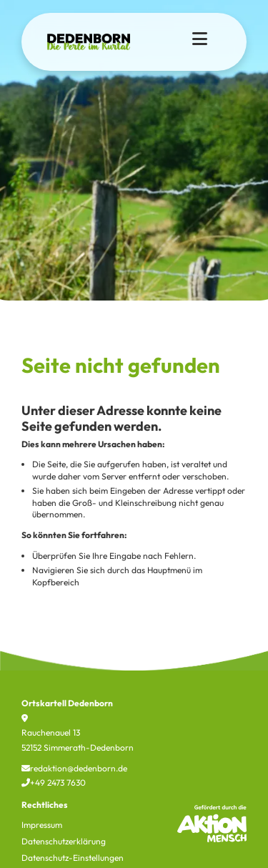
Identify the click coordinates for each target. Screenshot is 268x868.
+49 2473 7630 (54, 782)
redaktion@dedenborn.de (74, 768)
